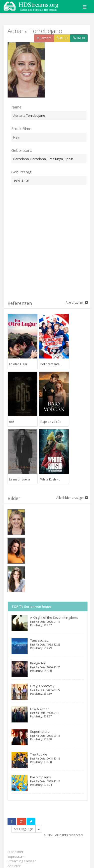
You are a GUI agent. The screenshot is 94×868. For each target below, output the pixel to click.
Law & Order (57, 712)
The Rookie (57, 758)
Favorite (44, 38)
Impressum (16, 856)
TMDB (79, 38)
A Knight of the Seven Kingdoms (57, 621)
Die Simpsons (57, 781)
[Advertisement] (47, 246)
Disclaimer (15, 852)
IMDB (62, 38)
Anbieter (14, 866)
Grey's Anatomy (57, 690)
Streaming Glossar (22, 861)
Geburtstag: (22, 172)
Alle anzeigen (77, 302)
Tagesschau (57, 644)
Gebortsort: (22, 150)
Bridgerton (57, 667)
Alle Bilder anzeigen (72, 498)
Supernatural (57, 735)
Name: (17, 107)
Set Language (23, 829)
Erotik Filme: (22, 129)
